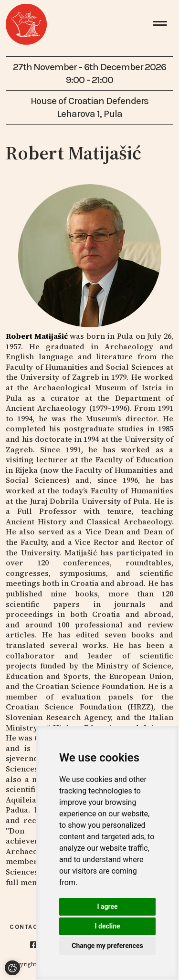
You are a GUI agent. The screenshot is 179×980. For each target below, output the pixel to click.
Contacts (28, 927)
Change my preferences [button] (107, 946)
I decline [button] (107, 926)
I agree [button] (107, 907)
